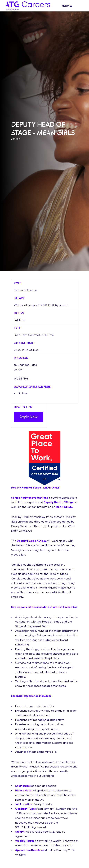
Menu (67, 6)
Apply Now (28, 417)
